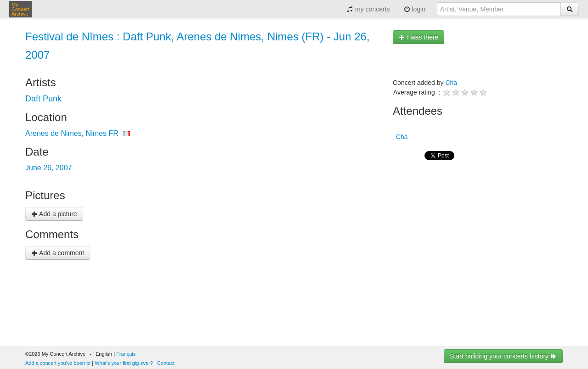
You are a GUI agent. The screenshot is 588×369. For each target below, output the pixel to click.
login (415, 9)
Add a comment (58, 253)
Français (126, 354)
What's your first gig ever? (124, 363)
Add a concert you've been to (58, 363)
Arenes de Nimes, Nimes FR (72, 133)
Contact (166, 363)
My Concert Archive (20, 9)
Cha (451, 83)
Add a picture (54, 214)
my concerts (368, 9)
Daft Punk (43, 99)
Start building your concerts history (503, 356)
